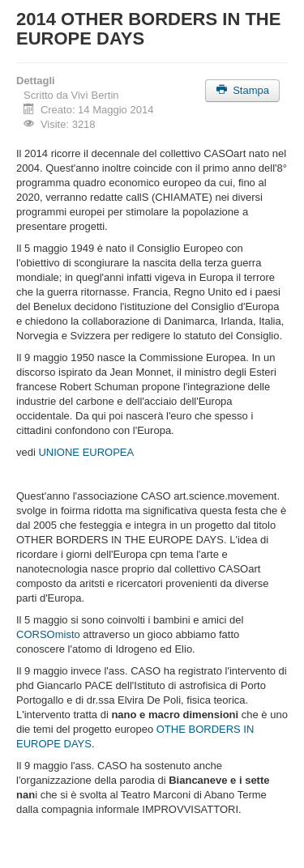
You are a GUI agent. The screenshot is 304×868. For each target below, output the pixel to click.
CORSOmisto (48, 634)
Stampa (242, 90)
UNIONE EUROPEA (86, 452)
